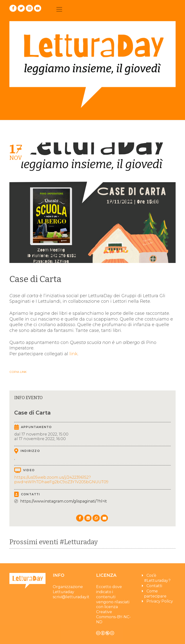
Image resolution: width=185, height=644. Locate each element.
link (73, 354)
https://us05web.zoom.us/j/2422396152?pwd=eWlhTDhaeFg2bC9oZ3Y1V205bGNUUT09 (61, 480)
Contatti (154, 587)
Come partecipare (155, 595)
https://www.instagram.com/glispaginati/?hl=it (64, 501)
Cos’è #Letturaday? (157, 579)
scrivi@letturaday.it (71, 598)
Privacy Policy (160, 603)
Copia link (18, 372)
